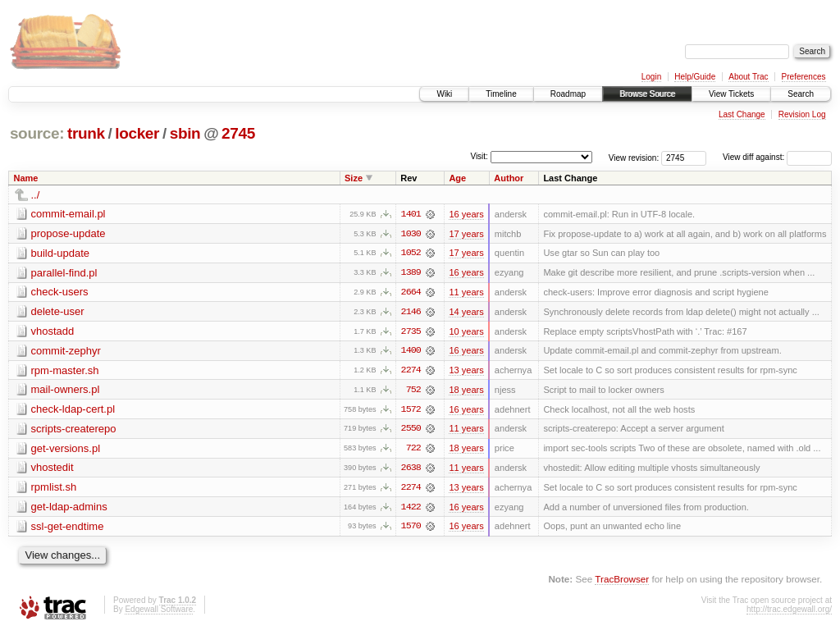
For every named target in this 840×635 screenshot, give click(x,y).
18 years (466, 391)
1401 (411, 214)
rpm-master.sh (65, 371)
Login (651, 77)
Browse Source (647, 94)
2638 (411, 470)
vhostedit (52, 470)
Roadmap (568, 94)
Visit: (479, 156)
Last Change (742, 114)
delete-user (58, 312)
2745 (238, 133)
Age (457, 178)
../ (36, 195)
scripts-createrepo (74, 430)
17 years (466, 234)
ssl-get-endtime (68, 529)
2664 (411, 293)
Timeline (501, 94)
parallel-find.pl (64, 273)
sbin (185, 133)
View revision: (634, 157)
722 (413, 450)
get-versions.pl (66, 450)
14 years (466, 313)
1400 (411, 352)
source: (37, 133)
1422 (411, 509)
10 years (466, 332)
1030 (411, 234)
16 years (466, 214)
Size (354, 178)
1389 (411, 273)
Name (26, 178)
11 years (466, 293)
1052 (411, 254)
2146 (411, 313)
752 (413, 391)
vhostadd (53, 332)
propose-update (68, 233)
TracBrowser (622, 582)
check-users (60, 292)
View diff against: (777, 157)
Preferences (804, 77)
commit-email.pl (68, 214)
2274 (411, 372)
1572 (411, 411)
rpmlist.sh (54, 489)
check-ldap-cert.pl (73, 411)
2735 (411, 332)
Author (509, 178)
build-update (61, 253)
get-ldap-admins (69, 509)
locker (137, 133)
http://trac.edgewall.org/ (789, 612)
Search (801, 94)
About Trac (748, 77)
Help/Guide (695, 77)
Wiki (444, 94)
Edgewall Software (159, 612)
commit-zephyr (66, 352)
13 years (466, 372)
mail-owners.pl (66, 391)
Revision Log (802, 114)
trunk (86, 133)
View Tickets (731, 94)
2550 (411, 431)
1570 (411, 529)
